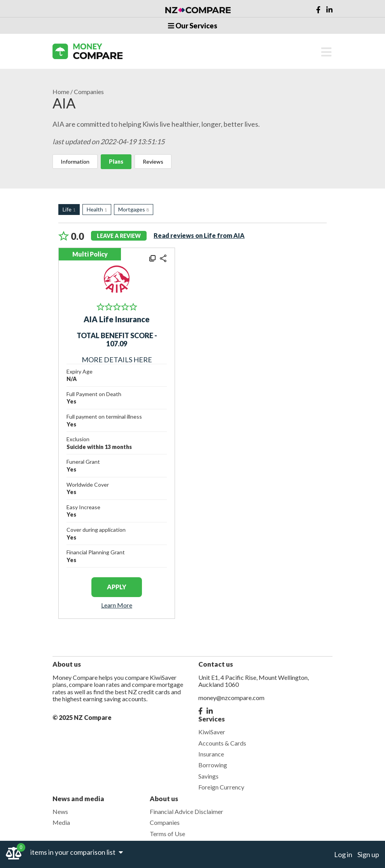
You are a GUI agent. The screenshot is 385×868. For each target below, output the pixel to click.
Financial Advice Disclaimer (186, 811)
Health (97, 209)
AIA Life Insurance (117, 319)
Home (61, 92)
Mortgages (134, 209)
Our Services (193, 26)
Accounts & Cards (222, 743)
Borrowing (213, 765)
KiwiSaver (212, 732)
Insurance (211, 754)
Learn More (117, 605)
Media (61, 822)
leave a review (119, 236)
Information (75, 162)
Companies (89, 92)
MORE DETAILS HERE (117, 348)
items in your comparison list (77, 852)
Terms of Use (167, 834)
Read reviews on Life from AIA (199, 235)
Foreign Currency (221, 787)
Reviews (153, 162)
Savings (208, 776)
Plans (116, 162)
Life (69, 209)
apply (117, 587)
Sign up (368, 854)
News (60, 811)
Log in (343, 854)
